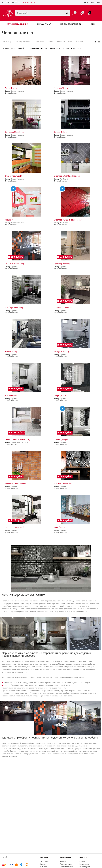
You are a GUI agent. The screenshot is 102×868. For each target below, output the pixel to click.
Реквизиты (44, 867)
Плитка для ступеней (71, 24)
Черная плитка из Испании (37, 48)
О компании (44, 861)
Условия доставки (66, 867)
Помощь (83, 857)
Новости (43, 864)
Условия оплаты (66, 864)
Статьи (82, 861)
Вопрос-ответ (84, 864)
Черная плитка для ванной (14, 48)
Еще (94, 24)
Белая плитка (76, 48)
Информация (65, 857)
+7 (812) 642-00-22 (12, 2)
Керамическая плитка (17, 24)
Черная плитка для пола (59, 48)
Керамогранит (44, 24)
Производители (85, 867)
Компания (44, 857)
